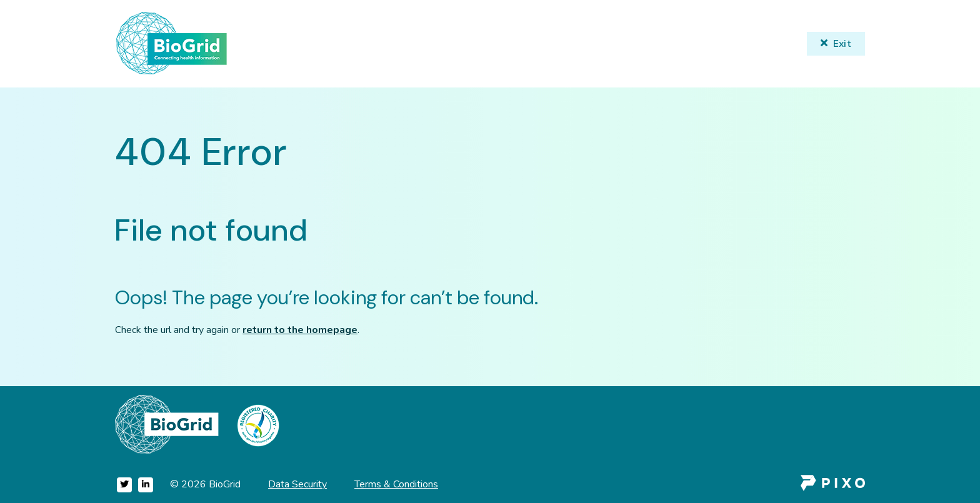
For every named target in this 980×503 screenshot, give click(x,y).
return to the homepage (300, 330)
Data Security (297, 484)
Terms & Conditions (396, 484)
